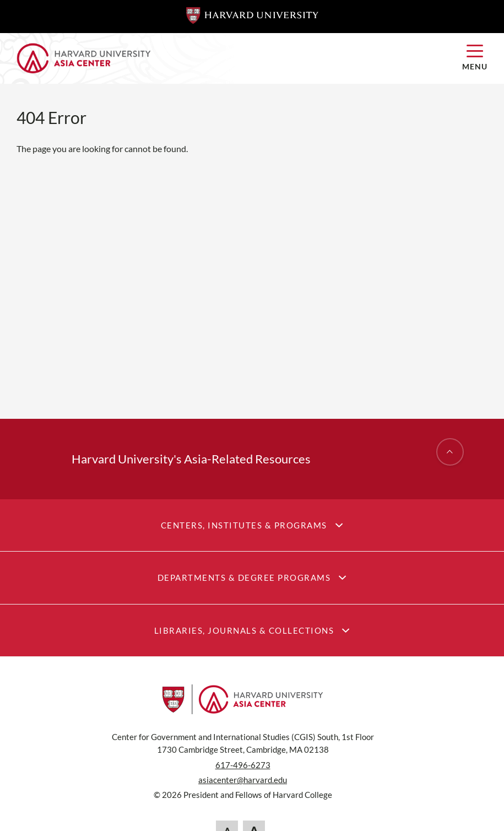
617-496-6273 (243, 765)
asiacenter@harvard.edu (243, 780)
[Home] (231, 58)
